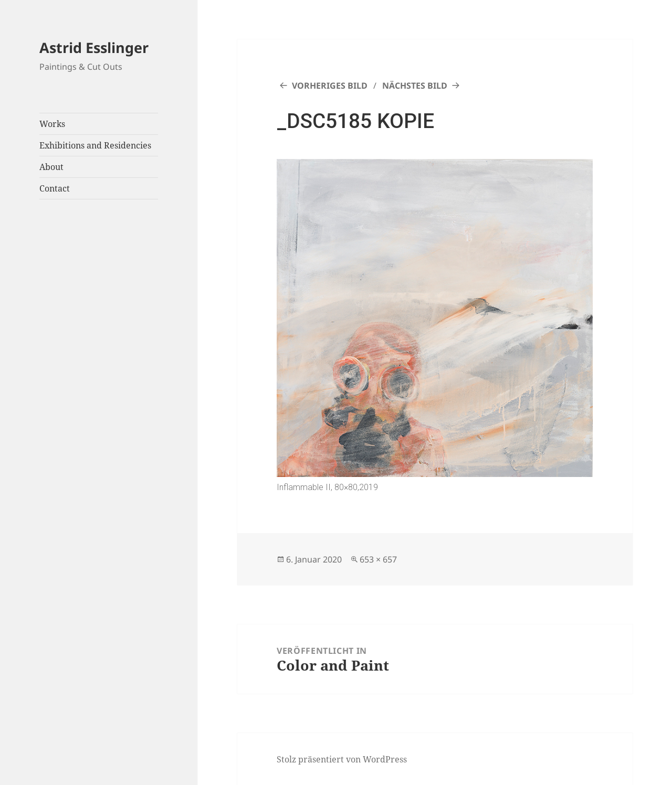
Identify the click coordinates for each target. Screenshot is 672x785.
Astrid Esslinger (94, 47)
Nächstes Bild (415, 86)
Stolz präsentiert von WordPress (342, 759)
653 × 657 (378, 559)
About (51, 167)
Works (52, 124)
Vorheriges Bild (330, 86)
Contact (55, 188)
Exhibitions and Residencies (95, 145)
